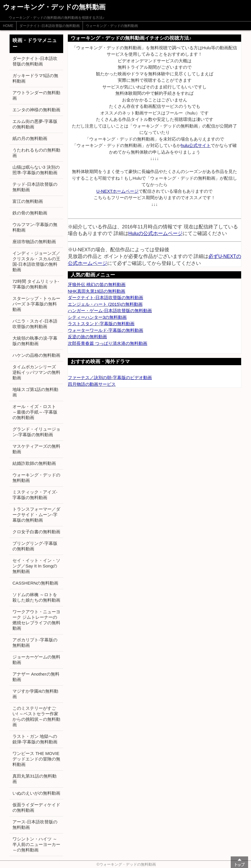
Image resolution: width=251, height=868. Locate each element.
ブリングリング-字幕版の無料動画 (35, 546)
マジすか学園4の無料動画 (35, 694)
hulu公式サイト (196, 145)
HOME (8, 26)
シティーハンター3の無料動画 (97, 317)
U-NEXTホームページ (118, 191)
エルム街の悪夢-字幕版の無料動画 (35, 124)
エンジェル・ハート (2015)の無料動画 (105, 304)
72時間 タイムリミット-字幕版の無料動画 (36, 284)
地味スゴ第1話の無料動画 (35, 392)
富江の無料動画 (28, 201)
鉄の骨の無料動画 (30, 213)
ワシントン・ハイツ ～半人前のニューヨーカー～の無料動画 (36, 844)
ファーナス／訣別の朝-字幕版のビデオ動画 (110, 377)
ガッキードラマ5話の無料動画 (35, 78)
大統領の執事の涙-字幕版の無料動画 (35, 341)
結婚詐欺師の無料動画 (34, 463)
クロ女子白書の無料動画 (36, 532)
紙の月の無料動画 (30, 138)
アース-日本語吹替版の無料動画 (35, 825)
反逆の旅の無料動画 (87, 337)
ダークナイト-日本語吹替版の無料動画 (50, 26)
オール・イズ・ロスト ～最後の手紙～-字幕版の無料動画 (35, 412)
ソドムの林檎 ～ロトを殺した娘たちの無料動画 (36, 597)
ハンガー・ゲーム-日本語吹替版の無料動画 (110, 311)
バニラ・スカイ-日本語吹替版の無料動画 (35, 324)
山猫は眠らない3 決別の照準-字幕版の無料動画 (36, 170)
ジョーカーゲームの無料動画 (36, 660)
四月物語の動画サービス (92, 384)
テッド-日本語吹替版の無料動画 (35, 187)
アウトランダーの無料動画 (36, 95)
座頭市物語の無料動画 (34, 242)
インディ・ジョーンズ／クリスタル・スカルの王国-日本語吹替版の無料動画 (36, 261)
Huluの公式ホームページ (155, 233)
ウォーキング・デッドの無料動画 (112, 26)
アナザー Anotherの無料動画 (36, 677)
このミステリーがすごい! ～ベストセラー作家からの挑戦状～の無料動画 (36, 716)
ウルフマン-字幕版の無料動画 (35, 227)
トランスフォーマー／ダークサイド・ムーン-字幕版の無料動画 (36, 515)
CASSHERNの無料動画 (35, 583)
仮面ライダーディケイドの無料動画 (36, 807)
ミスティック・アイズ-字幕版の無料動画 (35, 495)
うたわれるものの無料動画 (36, 153)
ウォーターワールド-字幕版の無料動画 (106, 330)
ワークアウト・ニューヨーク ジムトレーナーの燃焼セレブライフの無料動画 (36, 620)
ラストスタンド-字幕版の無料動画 (101, 324)
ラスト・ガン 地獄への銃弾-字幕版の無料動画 (35, 739)
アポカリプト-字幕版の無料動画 (35, 643)
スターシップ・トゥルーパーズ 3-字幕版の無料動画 (36, 304)
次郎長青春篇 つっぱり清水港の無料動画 (108, 343)
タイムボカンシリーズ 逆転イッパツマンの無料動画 (36, 372)
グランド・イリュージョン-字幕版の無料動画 (36, 432)
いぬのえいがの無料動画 (36, 793)
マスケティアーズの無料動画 (36, 449)
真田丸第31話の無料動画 (34, 779)
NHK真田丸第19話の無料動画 (97, 291)
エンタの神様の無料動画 (36, 110)
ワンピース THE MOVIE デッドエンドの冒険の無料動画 (36, 759)
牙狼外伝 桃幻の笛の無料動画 (97, 284)
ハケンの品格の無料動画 (36, 355)
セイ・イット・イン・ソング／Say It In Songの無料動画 (36, 566)
